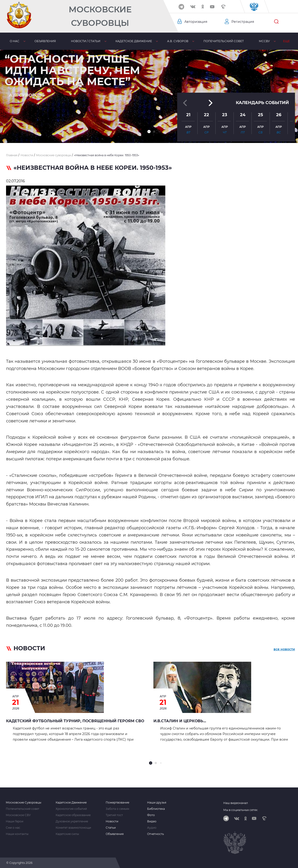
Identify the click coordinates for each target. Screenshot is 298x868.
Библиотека (156, 809)
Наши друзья (157, 803)
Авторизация (196, 22)
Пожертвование (117, 803)
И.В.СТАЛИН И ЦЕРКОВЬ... (180, 721)
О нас (15, 41)
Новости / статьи (86, 41)
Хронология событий (71, 809)
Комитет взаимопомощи (73, 828)
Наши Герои (15, 821)
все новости (284, 649)
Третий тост (114, 815)
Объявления (45, 41)
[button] (149, 132)
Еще (286, 41)
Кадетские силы (67, 834)
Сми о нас (13, 828)
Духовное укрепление (72, 821)
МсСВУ (264, 41)
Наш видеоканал (236, 803)
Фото (151, 815)
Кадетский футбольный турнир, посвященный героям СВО (75, 721)
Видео (152, 821)
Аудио (152, 828)
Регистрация (243, 22)
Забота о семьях (117, 809)
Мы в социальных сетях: (241, 810)
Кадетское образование (73, 815)
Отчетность (156, 834)
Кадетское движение (134, 41)
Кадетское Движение (71, 803)
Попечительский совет (224, 41)
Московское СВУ (18, 815)
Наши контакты (17, 834)
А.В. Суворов (178, 41)
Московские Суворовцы (100, 16)
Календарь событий (262, 102)
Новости (112, 821)
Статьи (111, 828)
